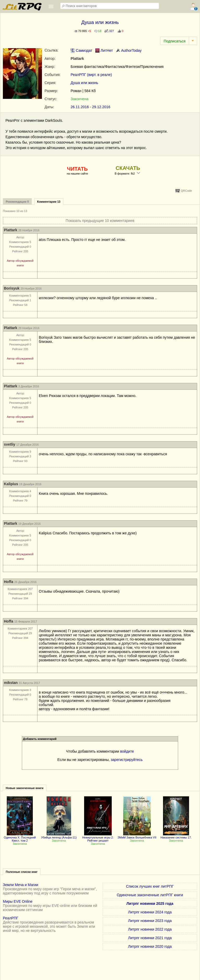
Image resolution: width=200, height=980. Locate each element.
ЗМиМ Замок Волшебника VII (137, 836)
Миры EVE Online (18, 901)
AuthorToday (129, 50)
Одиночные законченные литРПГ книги (150, 895)
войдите (127, 751)
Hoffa (9, 582)
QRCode (186, 191)
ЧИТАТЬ (77, 169)
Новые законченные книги (25, 788)
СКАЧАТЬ (128, 168)
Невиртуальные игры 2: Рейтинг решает (98, 837)
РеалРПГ (11, 918)
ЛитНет (104, 50)
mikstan (11, 683)
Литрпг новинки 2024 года (150, 912)
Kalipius (11, 484)
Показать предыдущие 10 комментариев (100, 221)
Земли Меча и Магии (21, 885)
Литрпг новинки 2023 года (150, 921)
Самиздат (82, 50)
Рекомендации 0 (17, 202)
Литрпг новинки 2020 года (150, 946)
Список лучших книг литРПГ (150, 886)
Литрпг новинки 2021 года (150, 938)
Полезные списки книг (22, 872)
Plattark (77, 59)
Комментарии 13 (49, 202)
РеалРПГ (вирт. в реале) (91, 75)
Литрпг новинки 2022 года (150, 929)
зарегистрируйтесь (127, 760)
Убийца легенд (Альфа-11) (59, 836)
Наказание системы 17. (176, 836)
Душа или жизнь (84, 83)
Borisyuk (12, 288)
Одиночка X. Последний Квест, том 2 (20, 837)
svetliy (10, 444)
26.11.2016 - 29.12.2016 (90, 107)
